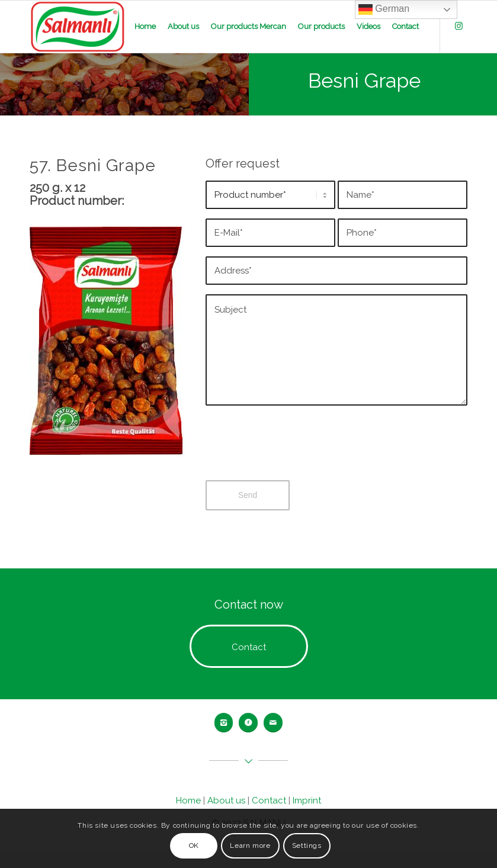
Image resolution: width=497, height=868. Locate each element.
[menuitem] (145, 27)
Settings (307, 846)
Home (188, 801)
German (384, 9)
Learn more (250, 846)
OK (194, 846)
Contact (269, 801)
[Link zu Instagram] (458, 26)
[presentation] (296, 452)
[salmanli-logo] (78, 27)
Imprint (307, 801)
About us (226, 801)
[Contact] (249, 646)
